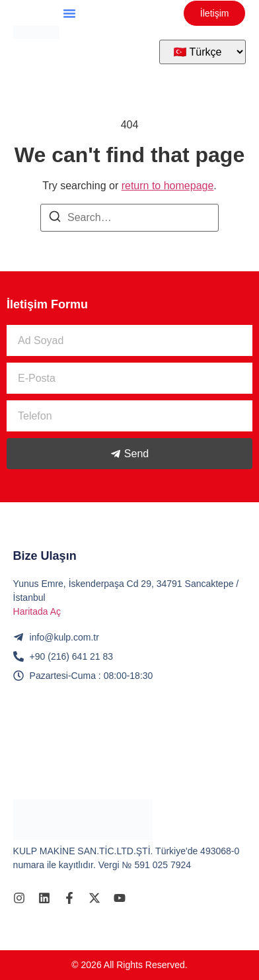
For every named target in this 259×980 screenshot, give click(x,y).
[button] (69, 13)
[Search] (55, 219)
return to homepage (168, 186)
